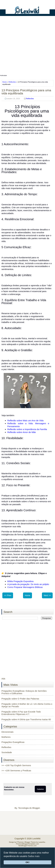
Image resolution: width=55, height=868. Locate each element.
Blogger (36, 808)
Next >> (47, 595)
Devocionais (7, 732)
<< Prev (8, 595)
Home (5, 82)
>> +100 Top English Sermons (16, 765)
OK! (27, 862)
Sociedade (7, 752)
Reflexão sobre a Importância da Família (27, 429)
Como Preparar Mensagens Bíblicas (25, 587)
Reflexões (12, 82)
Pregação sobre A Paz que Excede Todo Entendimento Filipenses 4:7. (21, 713)
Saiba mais (34, 856)
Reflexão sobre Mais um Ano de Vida (25, 420)
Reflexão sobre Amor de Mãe (22, 432)
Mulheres (6, 737)
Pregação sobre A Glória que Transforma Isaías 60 (26, 719)
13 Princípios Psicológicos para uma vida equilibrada (26, 92)
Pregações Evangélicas (13, 742)
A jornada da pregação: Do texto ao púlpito (28, 584)
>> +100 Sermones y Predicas (16, 770)
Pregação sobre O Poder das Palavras (20, 699)
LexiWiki (36, 839)
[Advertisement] (27, 46)
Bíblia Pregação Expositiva (20, 581)
